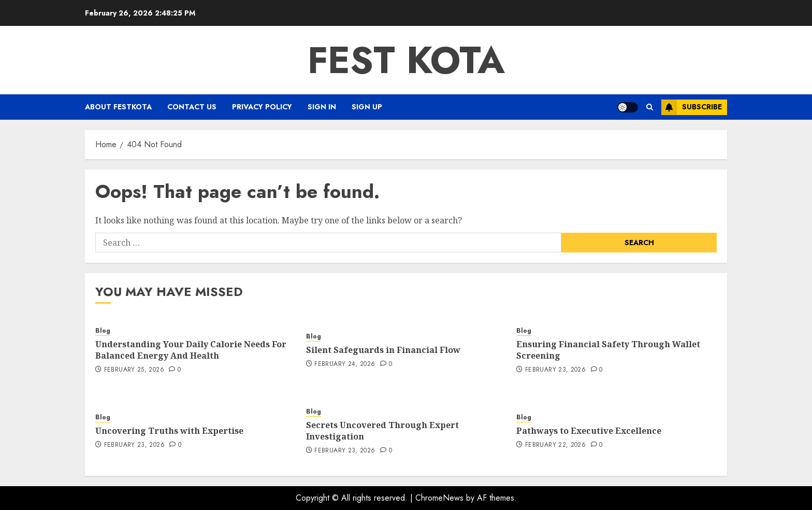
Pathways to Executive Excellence (589, 431)
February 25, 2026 (134, 370)
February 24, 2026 (345, 364)
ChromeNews (439, 498)
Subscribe (692, 107)
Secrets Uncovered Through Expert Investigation (382, 431)
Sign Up (367, 107)
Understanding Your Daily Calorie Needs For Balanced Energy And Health (191, 350)
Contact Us (192, 107)
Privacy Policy (262, 107)
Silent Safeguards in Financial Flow (383, 350)
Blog (103, 331)
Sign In (322, 107)
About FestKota (118, 107)
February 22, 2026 (555, 445)
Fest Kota (406, 60)
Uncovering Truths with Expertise (169, 431)
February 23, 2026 (555, 370)
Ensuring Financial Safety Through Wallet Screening (608, 350)
